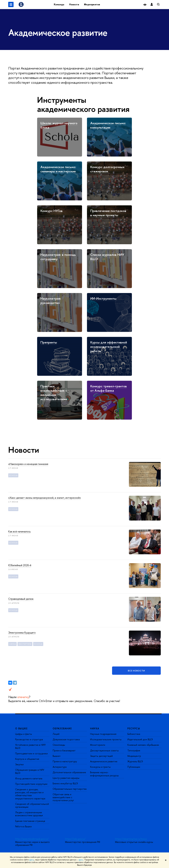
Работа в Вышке (23, 826)
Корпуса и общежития (27, 759)
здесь (32, 860)
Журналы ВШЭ (135, 761)
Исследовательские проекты (106, 739)
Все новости (136, 671)
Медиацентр (134, 756)
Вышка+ (57, 756)
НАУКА (95, 728)
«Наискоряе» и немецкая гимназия (28, 464)
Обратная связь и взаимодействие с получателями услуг (63, 797)
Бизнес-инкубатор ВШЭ (65, 783)
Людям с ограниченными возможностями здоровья (29, 814)
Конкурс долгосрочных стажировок (107, 169)
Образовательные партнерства (70, 789)
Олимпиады (59, 745)
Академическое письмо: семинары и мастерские (58, 169)
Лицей (56, 734)
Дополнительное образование (69, 772)
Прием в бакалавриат (64, 750)
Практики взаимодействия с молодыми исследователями (54, 393)
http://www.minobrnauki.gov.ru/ (32, 839)
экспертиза (25, 644)
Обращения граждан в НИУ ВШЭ (30, 771)
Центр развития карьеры (66, 778)
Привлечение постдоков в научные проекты (108, 213)
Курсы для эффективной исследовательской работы (109, 347)
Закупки (19, 764)
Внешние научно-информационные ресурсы (104, 774)
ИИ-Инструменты (103, 298)
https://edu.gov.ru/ (75, 839)
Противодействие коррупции (31, 784)
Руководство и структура (29, 739)
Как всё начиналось (19, 531)
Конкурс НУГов (51, 211)
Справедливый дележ (21, 599)
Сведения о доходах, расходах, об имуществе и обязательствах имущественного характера (30, 794)
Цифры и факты (24, 734)
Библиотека (134, 734)
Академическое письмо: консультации (108, 125)
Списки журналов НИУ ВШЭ (107, 257)
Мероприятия (92, 4)
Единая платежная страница (30, 821)
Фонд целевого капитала (29, 778)
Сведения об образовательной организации (32, 805)
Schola (13, 475)
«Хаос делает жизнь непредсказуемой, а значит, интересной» (45, 498)
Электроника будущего (22, 633)
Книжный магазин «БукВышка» (143, 745)
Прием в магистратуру (65, 761)
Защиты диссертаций (101, 756)
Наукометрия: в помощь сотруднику (58, 257)
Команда (59, 4)
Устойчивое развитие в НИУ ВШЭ (30, 746)
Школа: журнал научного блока (59, 125)
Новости (74, 4)
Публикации (134, 767)
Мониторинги (98, 745)
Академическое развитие (104, 761)
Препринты (49, 342)
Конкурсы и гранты (100, 767)
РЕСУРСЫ (134, 728)
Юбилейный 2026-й (20, 565)
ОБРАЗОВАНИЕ (62, 728)
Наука (12, 644)
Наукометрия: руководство (51, 301)
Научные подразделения (103, 734)
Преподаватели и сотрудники (31, 753)
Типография (134, 750)
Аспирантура (60, 767)
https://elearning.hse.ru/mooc (131, 839)
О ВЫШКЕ (21, 728)
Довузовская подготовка (66, 739)
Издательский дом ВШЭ (140, 739)
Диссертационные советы (104, 750)
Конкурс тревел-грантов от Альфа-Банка (109, 388)
